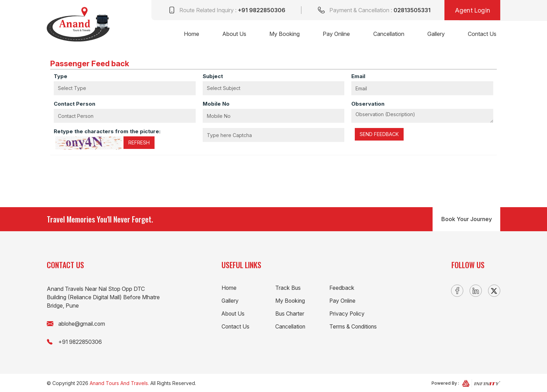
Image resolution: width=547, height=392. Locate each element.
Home (187, 35)
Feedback (342, 288)
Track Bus (288, 288)
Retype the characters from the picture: (107, 131)
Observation (368, 104)
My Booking (282, 35)
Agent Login (472, 11)
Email (358, 76)
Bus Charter (290, 314)
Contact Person (74, 104)
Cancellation (387, 35)
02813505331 (410, 10)
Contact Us (482, 35)
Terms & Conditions (354, 326)
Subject (213, 76)
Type (61, 76)
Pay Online (334, 35)
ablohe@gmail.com (82, 324)
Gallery (435, 35)
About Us (231, 35)
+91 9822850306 (260, 10)
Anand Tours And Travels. (119, 382)
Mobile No (216, 104)
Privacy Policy (347, 314)
